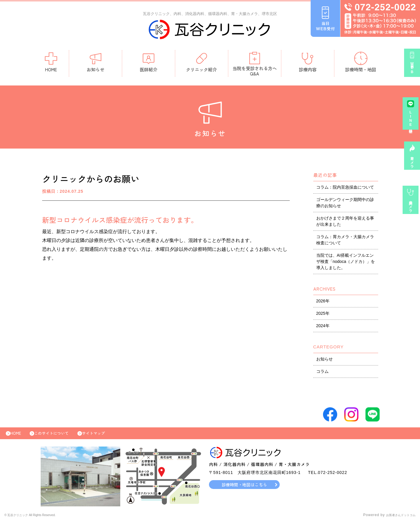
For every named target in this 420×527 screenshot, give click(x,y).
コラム (322, 373)
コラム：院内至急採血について (345, 189)
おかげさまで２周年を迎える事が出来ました (345, 223)
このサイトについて (59, 436)
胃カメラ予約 (412, 164)
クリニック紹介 (201, 63)
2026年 (323, 302)
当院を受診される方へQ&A (255, 65)
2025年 (323, 315)
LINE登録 (412, 122)
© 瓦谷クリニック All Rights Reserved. (39, 520)
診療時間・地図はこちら (244, 489)
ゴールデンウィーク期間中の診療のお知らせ (345, 204)
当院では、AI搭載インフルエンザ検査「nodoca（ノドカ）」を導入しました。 (346, 263)
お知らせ (95, 63)
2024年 (323, 327)
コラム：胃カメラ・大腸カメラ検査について (345, 241)
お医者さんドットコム (396, 520)
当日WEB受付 (412, 71)
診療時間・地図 (361, 63)
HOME (51, 63)
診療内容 (308, 63)
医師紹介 (149, 63)
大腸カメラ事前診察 (412, 209)
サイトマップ (107, 436)
